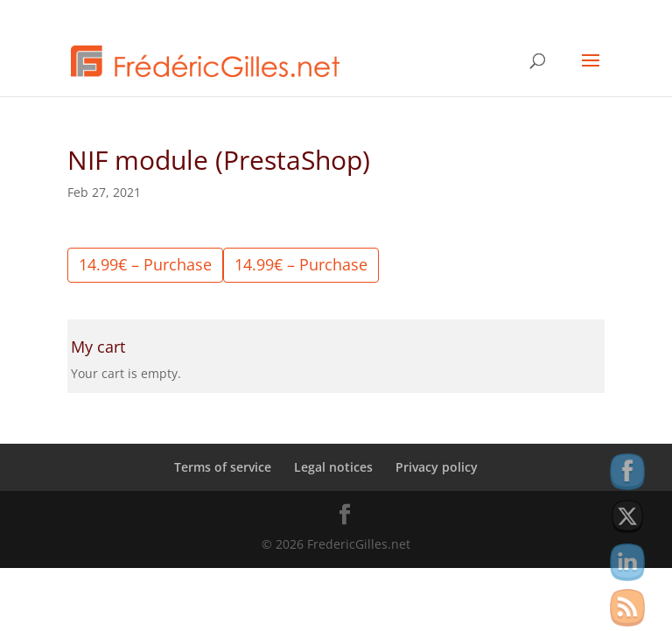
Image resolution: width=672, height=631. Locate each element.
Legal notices (333, 467)
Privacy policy (437, 467)
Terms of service (223, 467)
